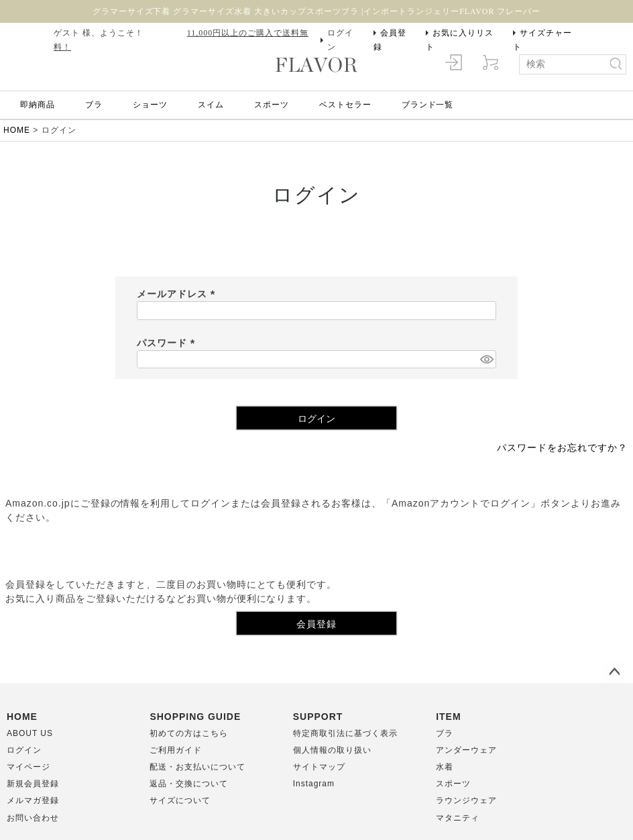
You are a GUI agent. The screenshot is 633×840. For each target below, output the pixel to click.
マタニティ (458, 818)
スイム (211, 105)
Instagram (314, 784)
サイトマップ (319, 767)
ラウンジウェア (466, 800)
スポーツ (272, 105)
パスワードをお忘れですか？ (562, 448)
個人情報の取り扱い (332, 750)
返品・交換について (189, 784)
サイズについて (180, 800)
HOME (17, 130)
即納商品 (38, 105)
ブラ (94, 105)
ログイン (340, 40)
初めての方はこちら (189, 733)
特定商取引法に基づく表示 (345, 733)
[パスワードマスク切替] (486, 360)
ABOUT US (30, 733)
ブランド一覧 (428, 105)
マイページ (28, 767)
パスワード (168, 343)
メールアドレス (178, 294)
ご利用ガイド (176, 750)
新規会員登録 (33, 784)
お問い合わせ (33, 818)
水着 (445, 767)
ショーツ (150, 105)
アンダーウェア (466, 750)
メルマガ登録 (33, 800)
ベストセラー (345, 105)
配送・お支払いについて (197, 767)
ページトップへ (614, 672)
